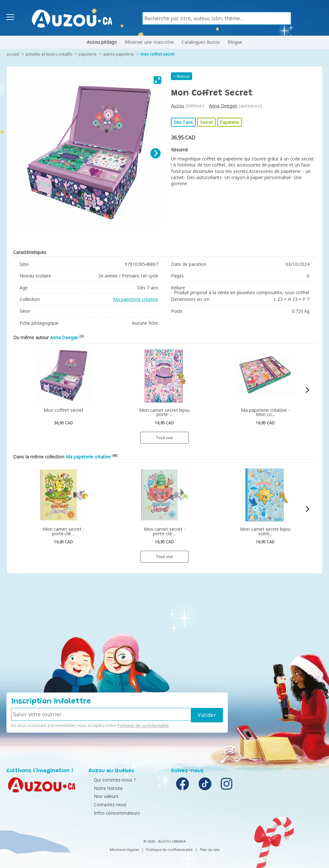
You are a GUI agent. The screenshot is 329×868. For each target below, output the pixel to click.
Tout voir (164, 438)
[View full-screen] (157, 80)
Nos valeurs (103, 796)
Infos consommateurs (113, 813)
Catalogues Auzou (201, 42)
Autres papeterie (119, 54)
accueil (13, 54)
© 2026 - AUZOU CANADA (164, 841)
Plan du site (210, 850)
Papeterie (88, 54)
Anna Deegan (223, 106)
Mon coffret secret (157, 54)
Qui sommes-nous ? (111, 780)
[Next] (156, 153)
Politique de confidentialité (143, 725)
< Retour (182, 76)
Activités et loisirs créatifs (49, 54)
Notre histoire (105, 788)
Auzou (178, 106)
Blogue (235, 42)
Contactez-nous (107, 805)
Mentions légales (124, 850)
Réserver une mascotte (149, 42)
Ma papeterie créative (136, 299)
